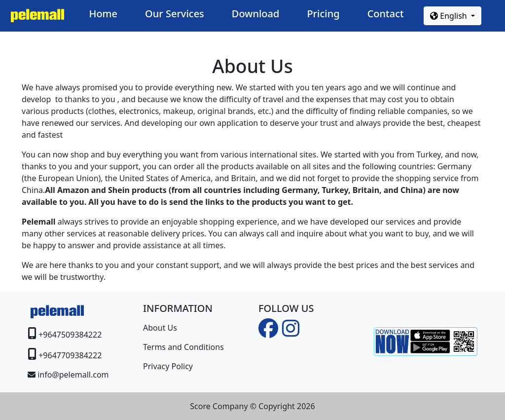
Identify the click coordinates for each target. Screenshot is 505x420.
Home (103, 14)
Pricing (323, 14)
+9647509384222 (70, 335)
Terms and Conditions (183, 347)
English (450, 16)
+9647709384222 (70, 355)
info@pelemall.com (73, 375)
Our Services (175, 14)
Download (256, 14)
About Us (160, 328)
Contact (386, 14)
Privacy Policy (168, 366)
